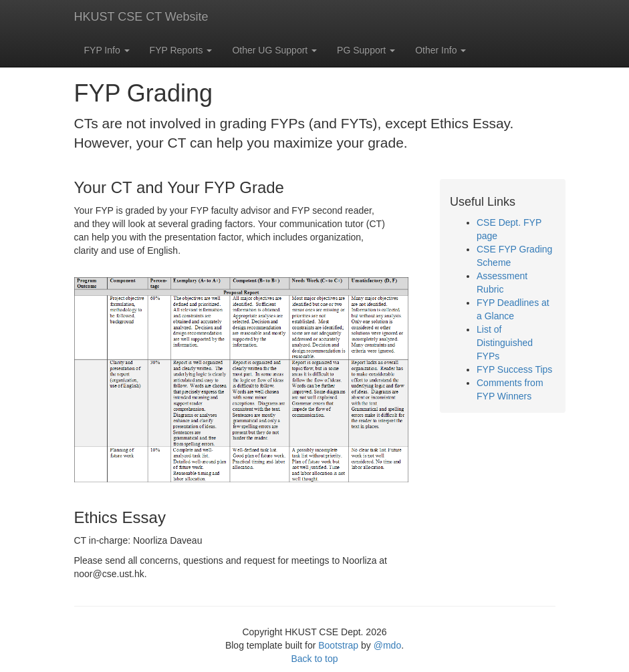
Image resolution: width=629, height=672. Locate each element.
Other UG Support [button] (274, 50)
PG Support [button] (366, 50)
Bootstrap (338, 645)
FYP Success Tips (514, 369)
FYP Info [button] (107, 50)
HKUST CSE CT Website (141, 17)
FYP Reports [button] (181, 50)
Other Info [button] (441, 50)
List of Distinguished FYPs (505, 343)
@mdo (387, 645)
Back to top (314, 659)
